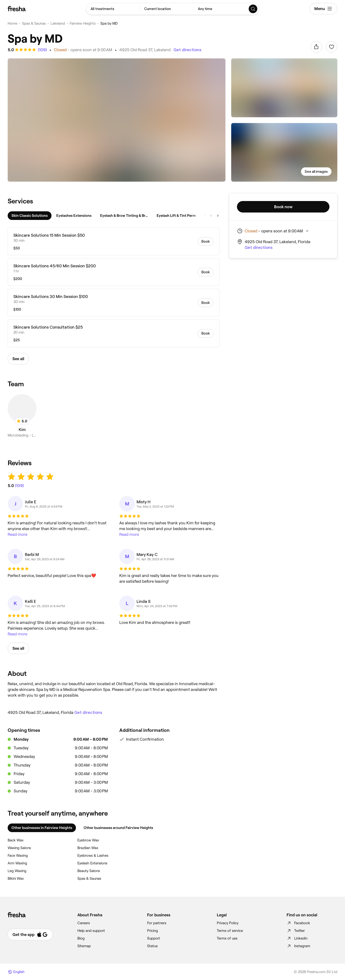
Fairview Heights (83, 23)
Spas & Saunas (34, 23)
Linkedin (297, 938)
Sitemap (84, 946)
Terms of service (230, 931)
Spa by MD (109, 23)
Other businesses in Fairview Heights (42, 828)
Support (154, 938)
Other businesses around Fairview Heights (118, 828)
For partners (157, 923)
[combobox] (113, 9)
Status (152, 946)
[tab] (30, 216)
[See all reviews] (42, 50)
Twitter (296, 931)
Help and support (91, 931)
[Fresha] (17, 9)
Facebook (298, 923)
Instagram (298, 946)
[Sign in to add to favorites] (332, 47)
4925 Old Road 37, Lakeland (145, 50)
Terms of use (227, 938)
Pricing (152, 931)
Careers (84, 923)
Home (12, 23)
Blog (81, 938)
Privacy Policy (228, 923)
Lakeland (58, 23)
